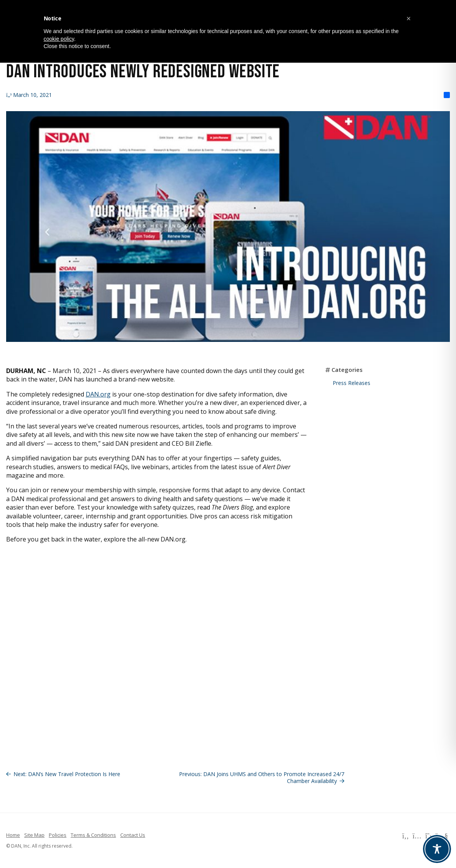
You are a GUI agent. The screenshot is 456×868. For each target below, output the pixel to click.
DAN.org (98, 394)
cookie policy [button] (59, 39)
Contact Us (133, 835)
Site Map (34, 835)
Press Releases (352, 383)
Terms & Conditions (93, 835)
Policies (58, 835)
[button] (409, 18)
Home (13, 835)
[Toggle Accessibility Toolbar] (437, 849)
